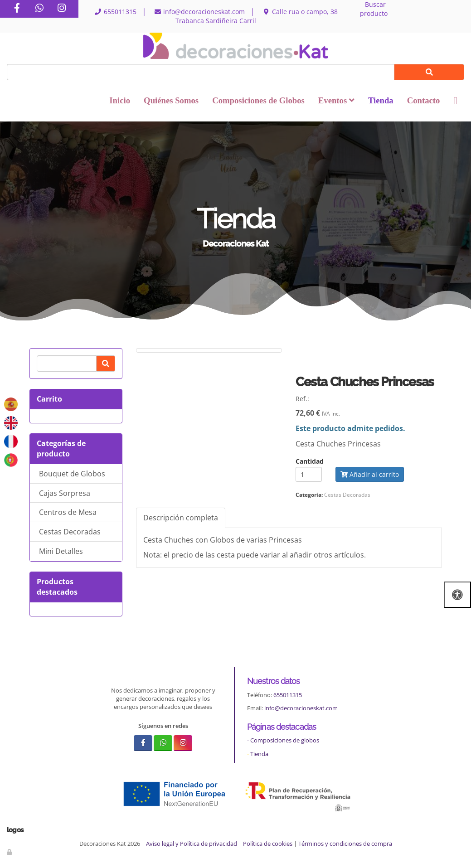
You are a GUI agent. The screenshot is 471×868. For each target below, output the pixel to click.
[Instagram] (62, 9)
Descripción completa (181, 518)
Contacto (424, 100)
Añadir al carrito (370, 474)
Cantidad (310, 461)
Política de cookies (268, 844)
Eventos (336, 100)
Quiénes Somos (171, 100)
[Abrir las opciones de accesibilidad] (457, 594)
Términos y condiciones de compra (345, 844)
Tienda (381, 100)
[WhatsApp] (39, 9)
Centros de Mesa (68, 512)
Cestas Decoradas (70, 532)
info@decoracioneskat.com (301, 708)
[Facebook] (17, 9)
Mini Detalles (61, 551)
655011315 (288, 695)
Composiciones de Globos (258, 100)
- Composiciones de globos (283, 740)
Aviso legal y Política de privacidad (192, 844)
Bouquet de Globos (72, 474)
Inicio (120, 100)
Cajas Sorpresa (65, 493)
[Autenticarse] (10, 852)
